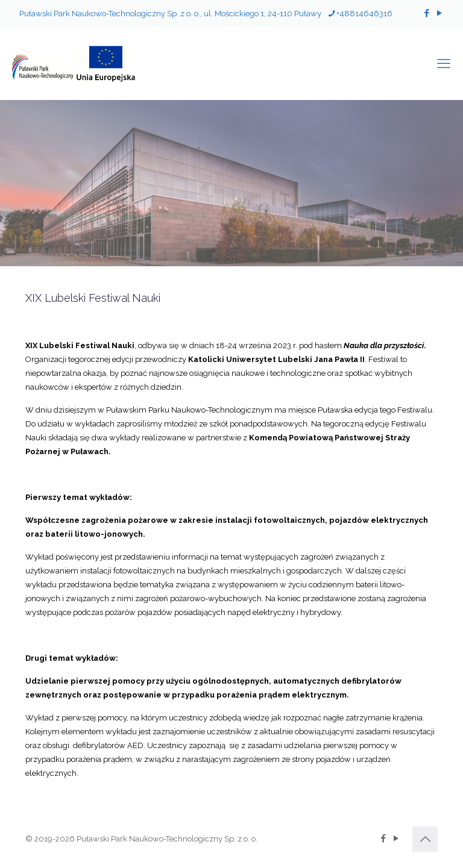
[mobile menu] (444, 63)
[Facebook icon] (427, 13)
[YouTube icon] (439, 13)
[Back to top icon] (425, 839)
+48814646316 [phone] (364, 14)
